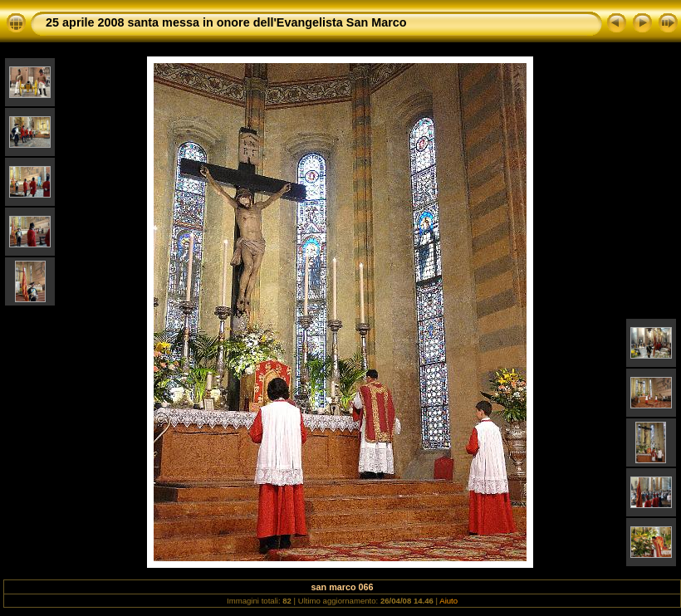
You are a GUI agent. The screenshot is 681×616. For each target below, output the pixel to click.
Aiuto (448, 601)
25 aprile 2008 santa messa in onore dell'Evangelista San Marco (226, 22)
